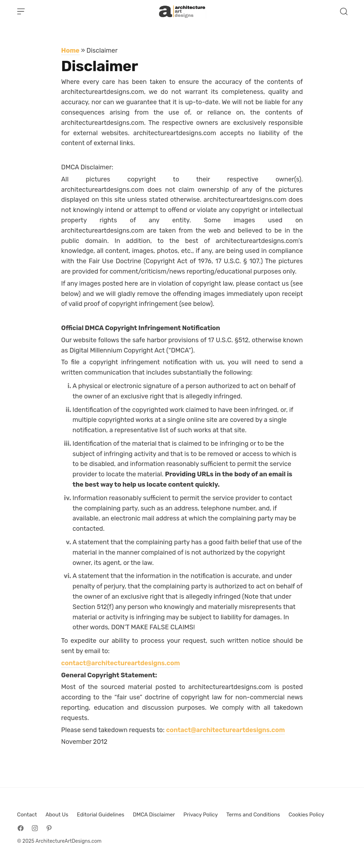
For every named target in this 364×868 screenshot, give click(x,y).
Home (70, 51)
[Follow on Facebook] (21, 828)
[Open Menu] (21, 11)
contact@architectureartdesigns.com (121, 663)
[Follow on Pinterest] (49, 828)
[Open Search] (344, 11)
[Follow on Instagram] (35, 828)
